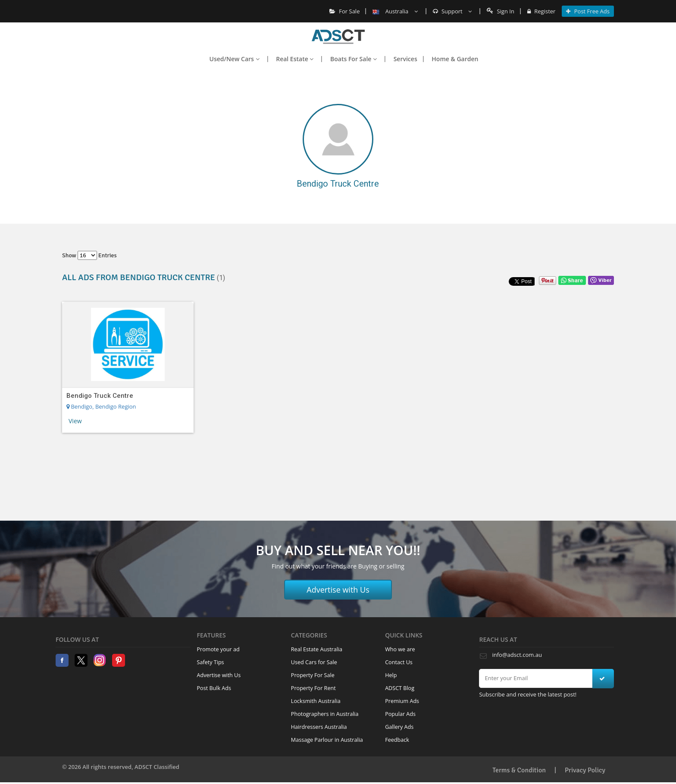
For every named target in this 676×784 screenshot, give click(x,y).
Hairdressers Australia (319, 727)
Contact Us (399, 662)
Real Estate (295, 59)
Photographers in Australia (325, 714)
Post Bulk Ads (214, 688)
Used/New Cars (235, 59)
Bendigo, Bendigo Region (101, 406)
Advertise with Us (338, 590)
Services (405, 59)
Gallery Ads (399, 727)
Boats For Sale (354, 59)
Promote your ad (218, 649)
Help (391, 675)
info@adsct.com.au (517, 655)
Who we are (400, 649)
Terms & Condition (519, 770)
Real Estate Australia (317, 649)
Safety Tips (211, 662)
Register (541, 11)
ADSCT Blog (400, 688)
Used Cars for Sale (314, 662)
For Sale (345, 11)
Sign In (501, 11)
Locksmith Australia (316, 701)
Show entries (89, 255)
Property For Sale (313, 675)
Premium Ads (402, 701)
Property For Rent (313, 688)
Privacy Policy (585, 770)
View (75, 421)
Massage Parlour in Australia (327, 740)
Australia (395, 11)
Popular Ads (400, 714)
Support (452, 11)
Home (338, 37)
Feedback (397, 740)
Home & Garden (455, 59)
